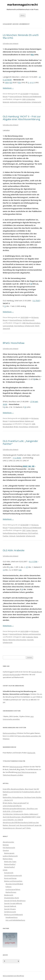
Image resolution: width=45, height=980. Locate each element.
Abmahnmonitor (8, 842)
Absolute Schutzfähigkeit (14, 884)
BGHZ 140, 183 (29, 466)
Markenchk (31, 753)
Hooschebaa (23, 427)
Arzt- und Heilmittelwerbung (15, 920)
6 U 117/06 (33, 562)
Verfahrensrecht (29, 320)
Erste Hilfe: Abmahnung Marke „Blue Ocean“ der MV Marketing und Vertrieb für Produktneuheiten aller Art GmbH (22, 792)
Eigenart (34, 530)
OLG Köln (30, 640)
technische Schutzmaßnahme (20, 102)
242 (20, 570)
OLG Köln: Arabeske (14, 550)
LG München (31, 99)
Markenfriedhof (10, 864)
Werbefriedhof (9, 867)
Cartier (29, 530)
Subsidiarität (21, 536)
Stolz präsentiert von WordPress (13, 976)
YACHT (37, 326)
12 (5, 306)
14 (4, 570)
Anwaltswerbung (11, 917)
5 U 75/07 (36, 301)
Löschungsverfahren (17, 421)
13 (31, 284)
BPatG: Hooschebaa (14, 343)
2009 (24, 99)
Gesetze (6, 850)
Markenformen (11, 892)
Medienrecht (9, 895)
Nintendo (6, 102)
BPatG (16, 427)
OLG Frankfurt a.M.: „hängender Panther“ (20, 442)
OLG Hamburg (19, 326)
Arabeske (30, 637)
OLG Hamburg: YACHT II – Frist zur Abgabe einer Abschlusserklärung (22, 118)
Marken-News (8, 859)
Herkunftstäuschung (10, 533)
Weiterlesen (8, 88)
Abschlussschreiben (33, 323)
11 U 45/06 (17, 458)
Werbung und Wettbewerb (32, 97)
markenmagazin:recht (22, 5)
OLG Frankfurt (33, 533)
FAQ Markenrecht (9, 848)
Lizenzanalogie (8, 326)
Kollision (9, 887)
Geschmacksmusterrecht (13, 875)
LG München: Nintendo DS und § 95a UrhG (21, 36)
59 (25, 407)
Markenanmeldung (9, 733)
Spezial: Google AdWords (13, 903)
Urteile (5, 870)
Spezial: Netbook (10, 906)
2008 (24, 323)
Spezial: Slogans (10, 909)
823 (11, 82)
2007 (24, 530)
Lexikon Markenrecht (10, 856)
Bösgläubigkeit (8, 427)
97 (27, 567)
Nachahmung (23, 533)
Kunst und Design (16, 97)
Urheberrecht (36, 102)
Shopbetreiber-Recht (12, 898)
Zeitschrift (6, 329)
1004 (7, 82)
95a (32, 55)
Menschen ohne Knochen (17, 640)
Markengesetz (9, 853)
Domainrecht (9, 873)
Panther (6, 536)
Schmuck (12, 536)
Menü (22, 15)
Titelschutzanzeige (16, 767)
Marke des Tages (10, 862)
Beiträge (6, 845)
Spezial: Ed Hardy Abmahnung (15, 901)
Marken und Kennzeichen (32, 634)
